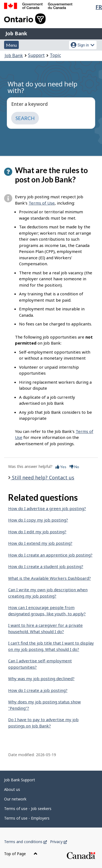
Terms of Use (42, 203)
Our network (15, 799)
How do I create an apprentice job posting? (50, 555)
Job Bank (16, 33)
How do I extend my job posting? (40, 543)
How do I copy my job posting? (38, 520)
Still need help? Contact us (42, 477)
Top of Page (21, 854)
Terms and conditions (25, 842)
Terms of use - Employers (27, 818)
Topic (55, 55)
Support (36, 55)
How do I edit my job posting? (37, 532)
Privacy (58, 842)
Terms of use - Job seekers (28, 809)
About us (12, 789)
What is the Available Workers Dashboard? (50, 578)
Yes (61, 467)
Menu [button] (11, 45)
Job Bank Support (20, 780)
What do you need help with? (43, 87)
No (74, 467)
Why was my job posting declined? (41, 678)
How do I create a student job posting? (46, 566)
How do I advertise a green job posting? (47, 508)
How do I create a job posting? (38, 690)
